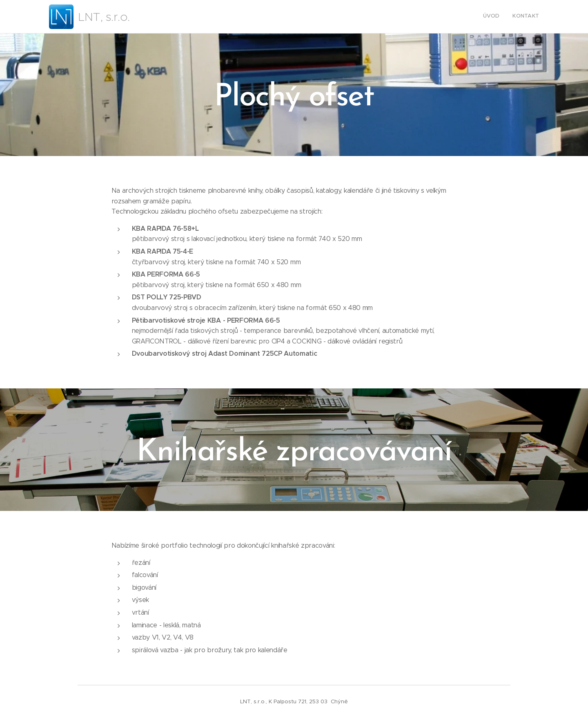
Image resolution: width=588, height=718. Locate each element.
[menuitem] (528, 17)
